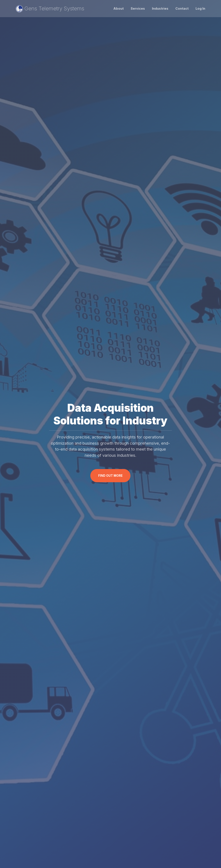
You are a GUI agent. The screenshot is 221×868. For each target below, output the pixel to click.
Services (138, 8)
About (119, 8)
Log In (200, 8)
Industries (160, 8)
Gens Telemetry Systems (50, 9)
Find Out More (110, 476)
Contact (182, 8)
